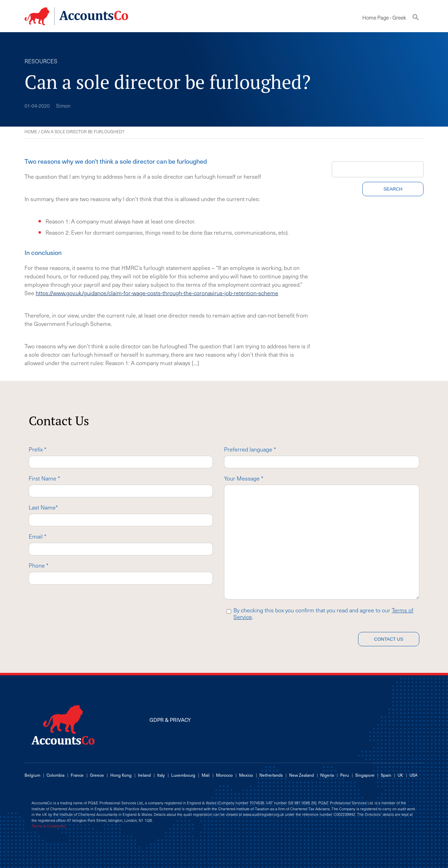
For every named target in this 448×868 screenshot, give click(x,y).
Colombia (55, 775)
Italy (161, 775)
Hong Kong (121, 775)
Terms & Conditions (48, 826)
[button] (416, 19)
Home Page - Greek (384, 17)
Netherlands (271, 775)
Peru (345, 775)
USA (414, 775)
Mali (206, 775)
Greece (97, 775)
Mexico (246, 775)
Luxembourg (183, 775)
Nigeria (327, 775)
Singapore (365, 775)
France (77, 775)
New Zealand (302, 775)
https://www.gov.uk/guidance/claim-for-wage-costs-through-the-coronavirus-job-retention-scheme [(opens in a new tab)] (157, 293)
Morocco (224, 775)
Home (31, 131)
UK (400, 775)
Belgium (32, 775)
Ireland (144, 775)
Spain (386, 775)
